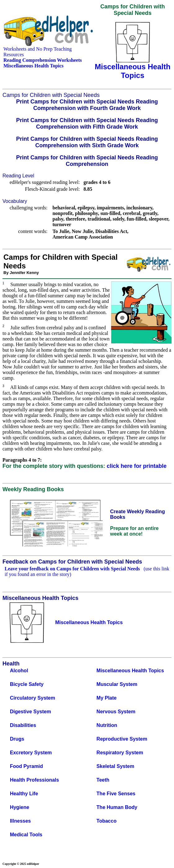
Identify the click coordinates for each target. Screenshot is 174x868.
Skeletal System (115, 766)
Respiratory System (120, 753)
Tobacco (107, 821)
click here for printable (137, 466)
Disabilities (23, 725)
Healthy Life (24, 794)
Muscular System (117, 684)
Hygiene (20, 807)
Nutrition (107, 725)
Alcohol (19, 671)
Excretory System (31, 753)
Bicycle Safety (27, 684)
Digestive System (31, 712)
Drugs (17, 739)
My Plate (107, 698)
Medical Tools (26, 835)
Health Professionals (34, 780)
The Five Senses (116, 794)
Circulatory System (33, 698)
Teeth (103, 780)
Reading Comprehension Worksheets (43, 60)
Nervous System (116, 712)
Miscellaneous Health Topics (130, 671)
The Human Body (117, 807)
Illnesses (20, 821)
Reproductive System (122, 739)
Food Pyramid (27, 766)
